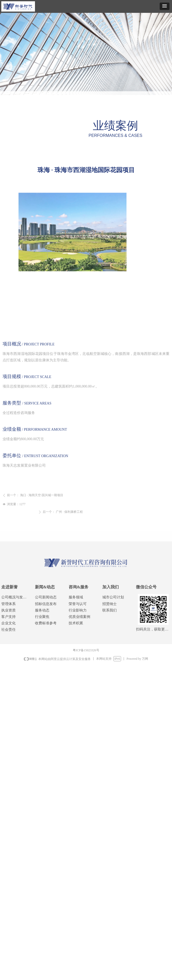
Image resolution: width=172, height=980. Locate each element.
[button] (165, 6)
